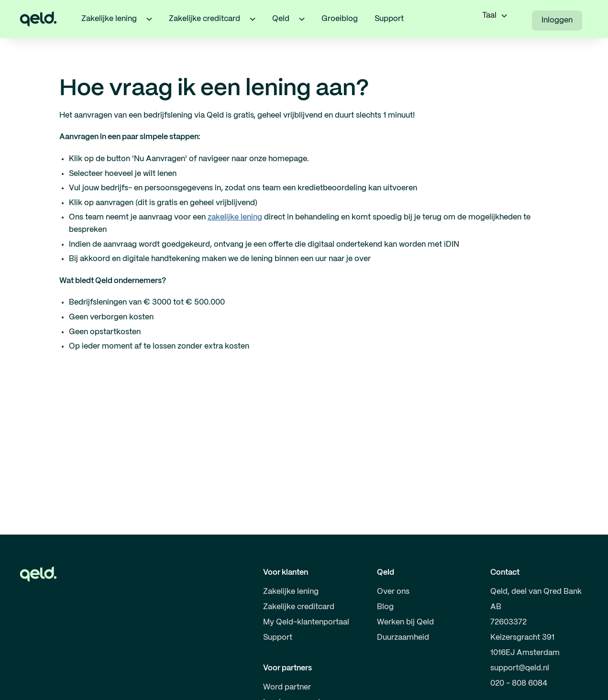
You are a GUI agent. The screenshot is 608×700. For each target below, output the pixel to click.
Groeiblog (340, 19)
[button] (149, 19)
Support (389, 19)
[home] (38, 19)
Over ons (393, 592)
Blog (385, 607)
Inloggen (557, 20)
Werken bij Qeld (405, 622)
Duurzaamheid (403, 638)
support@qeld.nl (520, 668)
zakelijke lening (235, 217)
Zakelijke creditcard (299, 607)
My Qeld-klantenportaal (306, 622)
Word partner (287, 687)
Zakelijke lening (291, 592)
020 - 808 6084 (519, 684)
